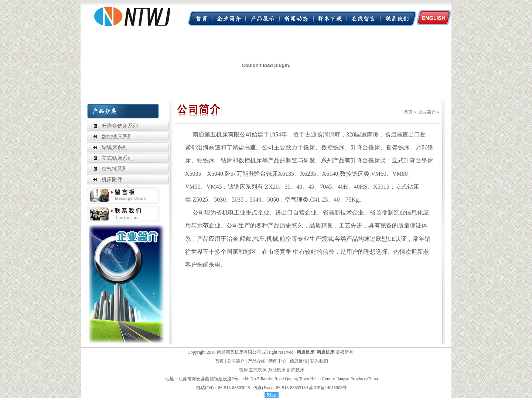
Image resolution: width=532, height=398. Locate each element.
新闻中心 (277, 361)
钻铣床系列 (115, 147)
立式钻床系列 (117, 158)
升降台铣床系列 (120, 126)
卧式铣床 (296, 370)
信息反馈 (299, 361)
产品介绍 (257, 361)
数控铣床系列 (117, 137)
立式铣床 (258, 370)
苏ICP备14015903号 (328, 388)
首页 (408, 112)
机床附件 (112, 180)
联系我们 (319, 361)
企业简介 (427, 112)
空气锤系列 (115, 169)
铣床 (243, 370)
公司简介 (236, 361)
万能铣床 (277, 370)
